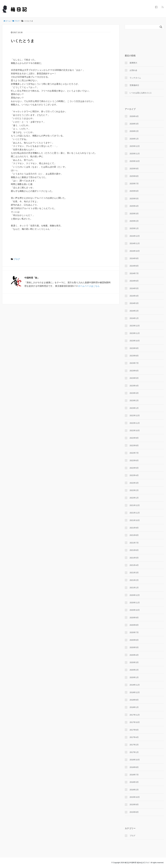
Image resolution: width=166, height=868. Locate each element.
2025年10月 (135, 161)
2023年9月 (134, 348)
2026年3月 (134, 124)
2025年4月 (134, 206)
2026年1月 (134, 139)
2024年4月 (134, 296)
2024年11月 (135, 243)
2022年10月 (135, 430)
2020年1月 (134, 677)
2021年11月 (135, 513)
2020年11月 (135, 603)
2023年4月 (134, 386)
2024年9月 (134, 258)
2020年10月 (135, 610)
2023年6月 (134, 371)
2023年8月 (134, 356)
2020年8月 (134, 625)
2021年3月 (134, 573)
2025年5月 (134, 199)
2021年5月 (134, 558)
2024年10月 (135, 251)
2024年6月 (134, 281)
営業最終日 (134, 85)
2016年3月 (134, 782)
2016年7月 (134, 775)
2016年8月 (134, 767)
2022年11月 (135, 423)
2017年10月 (135, 722)
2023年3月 (134, 393)
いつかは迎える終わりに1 (141, 93)
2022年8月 (134, 445)
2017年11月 (135, 715)
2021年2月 (134, 580)
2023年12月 (135, 326)
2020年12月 (135, 595)
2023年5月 (134, 378)
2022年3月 (134, 483)
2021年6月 (134, 550)
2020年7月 (134, 632)
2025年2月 (134, 221)
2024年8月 (134, 266)
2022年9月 (134, 438)
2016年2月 (134, 790)
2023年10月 (135, 341)
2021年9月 (134, 528)
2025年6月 (134, 191)
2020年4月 (134, 655)
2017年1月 (134, 752)
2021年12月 (135, 505)
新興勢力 (133, 63)
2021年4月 (134, 565)
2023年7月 (134, 363)
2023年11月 (135, 333)
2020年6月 (134, 640)
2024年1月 (134, 318)
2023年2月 (134, 401)
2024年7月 (134, 273)
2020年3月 (134, 662)
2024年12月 (135, 236)
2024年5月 (134, 288)
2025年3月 (134, 214)
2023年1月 (134, 408)
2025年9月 (134, 169)
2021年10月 (135, 520)
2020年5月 (134, 647)
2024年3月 (134, 303)
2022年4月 (134, 475)
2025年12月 (135, 146)
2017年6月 (134, 730)
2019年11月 (135, 685)
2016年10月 (135, 760)
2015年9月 (134, 805)
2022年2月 (134, 490)
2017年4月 (134, 737)
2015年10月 (135, 797)
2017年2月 (134, 745)
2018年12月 (135, 692)
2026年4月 (134, 116)
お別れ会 (133, 70)
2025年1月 (134, 228)
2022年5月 (134, 468)
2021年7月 (134, 543)
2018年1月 (134, 707)
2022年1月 (134, 498)
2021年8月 (134, 535)
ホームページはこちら (89, 286)
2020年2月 (134, 670)
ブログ (17, 259)
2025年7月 (134, 184)
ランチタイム (135, 78)
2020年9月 (134, 618)
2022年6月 (134, 460)
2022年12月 (135, 415)
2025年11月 (135, 154)
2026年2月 (134, 131)
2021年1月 (134, 588)
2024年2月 (134, 311)
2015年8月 (134, 812)
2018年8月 (134, 700)
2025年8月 (134, 176)
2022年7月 (134, 453)
